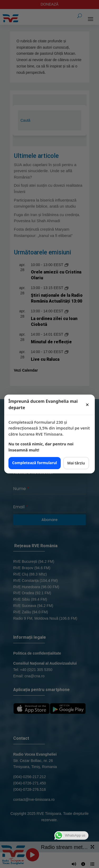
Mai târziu (76, 463)
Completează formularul (35, 463)
